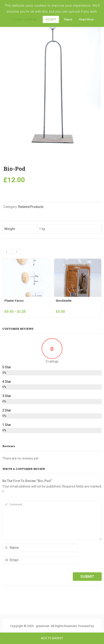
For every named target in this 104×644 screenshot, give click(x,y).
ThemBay (52, 631)
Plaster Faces (14, 301)
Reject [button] (68, 19)
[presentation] (6, 252)
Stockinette (64, 301)
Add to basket (52, 638)
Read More (86, 19)
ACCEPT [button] (51, 19)
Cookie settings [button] (25, 19)
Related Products (31, 207)
